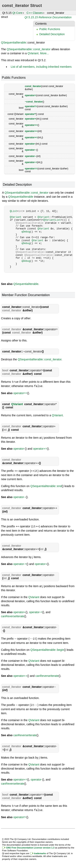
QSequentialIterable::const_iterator (29, 49)
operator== (31, 169)
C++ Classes (35, 13)
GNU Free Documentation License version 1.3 (30, 846)
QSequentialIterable (14, 43)
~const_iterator (34, 102)
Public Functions (50, 29)
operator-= (31, 162)
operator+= (31, 137)
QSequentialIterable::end (46, 485)
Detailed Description (52, 34)
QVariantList (52, 220)
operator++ (31, 125)
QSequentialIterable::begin (47, 649)
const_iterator (33, 86)
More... (45, 53)
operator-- (31, 150)
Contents (41, 24)
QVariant (33, 53)
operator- (30, 144)
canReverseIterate (13, 615)
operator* (30, 114)
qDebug (26, 232)
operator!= (31, 106)
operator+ (31, 119)
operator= (31, 95)
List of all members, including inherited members (41, 67)
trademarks (40, 852)
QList (13, 211)
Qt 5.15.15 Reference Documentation (48, 17)
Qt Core (17, 13)
